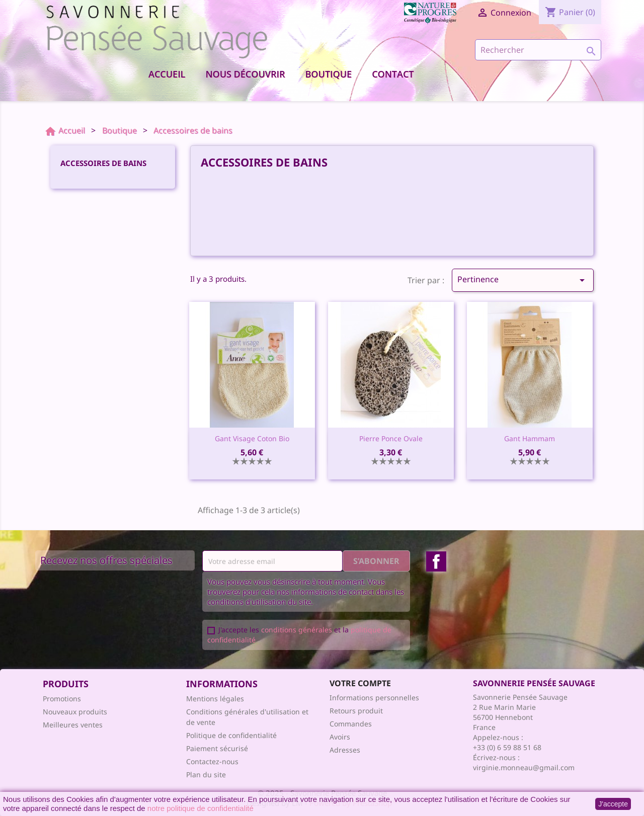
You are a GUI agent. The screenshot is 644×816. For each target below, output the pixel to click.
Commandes (351, 724)
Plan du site (206, 774)
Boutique (329, 74)
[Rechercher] (538, 50)
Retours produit (356, 711)
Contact (393, 74)
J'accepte (613, 804)
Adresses (345, 750)
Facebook (436, 561)
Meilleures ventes (73, 725)
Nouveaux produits (75, 712)
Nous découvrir (245, 74)
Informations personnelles (374, 698)
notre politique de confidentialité (200, 808)
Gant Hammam (530, 438)
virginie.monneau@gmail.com (524, 767)
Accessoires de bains (103, 163)
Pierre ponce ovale (391, 438)
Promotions (62, 699)
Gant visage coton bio (252, 438)
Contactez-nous (212, 761)
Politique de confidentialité (231, 735)
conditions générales (297, 630)
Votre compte (360, 683)
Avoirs (340, 737)
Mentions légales (215, 699)
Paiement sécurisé (217, 748)
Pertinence (523, 280)
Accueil (167, 74)
